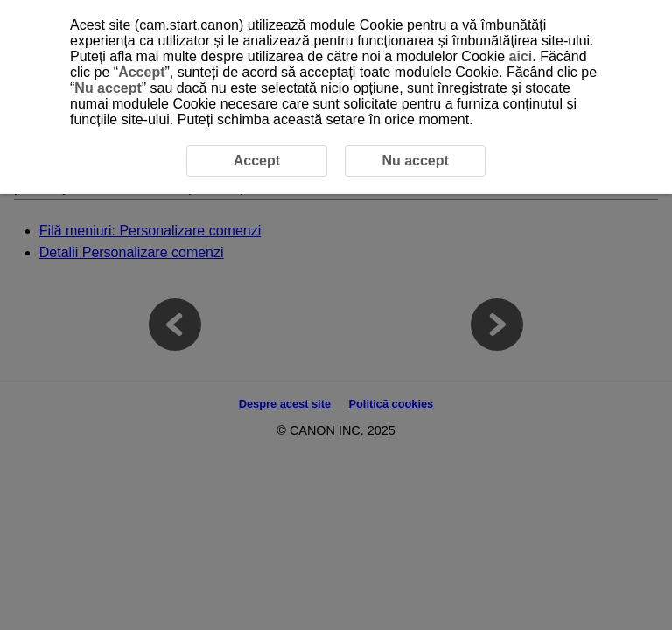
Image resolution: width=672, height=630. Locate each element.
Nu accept (108, 88)
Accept (141, 72)
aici (521, 56)
